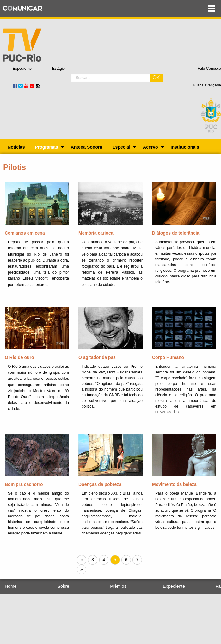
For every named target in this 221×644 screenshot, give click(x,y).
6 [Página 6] (126, 560)
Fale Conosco (209, 69)
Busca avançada (207, 85)
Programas (46, 147)
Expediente (22, 69)
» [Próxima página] (83, 570)
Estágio (58, 69)
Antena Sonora (87, 147)
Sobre (63, 586)
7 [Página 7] (137, 560)
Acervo (150, 147)
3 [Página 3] (93, 560)
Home (11, 586)
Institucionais (185, 147)
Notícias (16, 147)
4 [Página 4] (104, 560)
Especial (121, 147)
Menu (212, 9)
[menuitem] (16, 147)
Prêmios (118, 586)
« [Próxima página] (83, 560)
